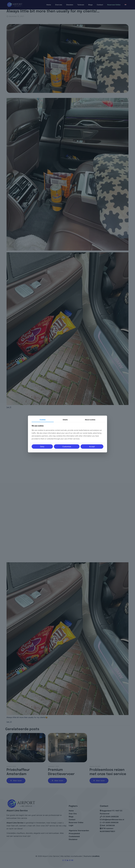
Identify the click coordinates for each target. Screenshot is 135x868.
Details (65, 420)
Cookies (43, 420)
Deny (42, 447)
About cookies (90, 420)
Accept (92, 447)
